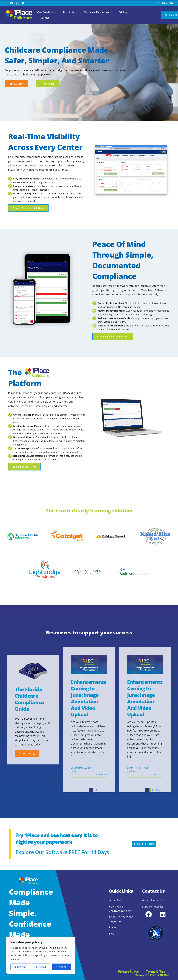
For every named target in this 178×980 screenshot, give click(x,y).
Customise (21, 967)
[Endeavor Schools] (89, 568)
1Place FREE (168, 3)
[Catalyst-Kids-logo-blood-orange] (67, 532)
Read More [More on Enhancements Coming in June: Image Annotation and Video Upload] (100, 775)
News (89, 768)
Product (75, 771)
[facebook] (6, 3)
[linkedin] (17, 3)
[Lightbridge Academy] (45, 557)
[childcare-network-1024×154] (111, 535)
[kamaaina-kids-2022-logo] (155, 529)
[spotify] (23, 3)
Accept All (61, 967)
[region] (41, 955)
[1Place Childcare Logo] (19, 10)
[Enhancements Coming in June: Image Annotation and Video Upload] (89, 664)
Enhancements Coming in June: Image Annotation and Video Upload (89, 698)
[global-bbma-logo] (23, 534)
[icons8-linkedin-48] (163, 912)
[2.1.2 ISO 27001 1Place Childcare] (156, 921)
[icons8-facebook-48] (149, 912)
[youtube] (12, 3)
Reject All (41, 967)
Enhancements (78, 768)
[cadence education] (133, 563)
